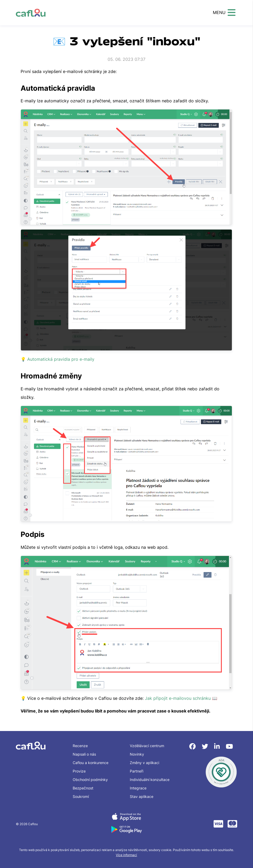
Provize (79, 771)
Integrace (138, 788)
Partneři (137, 771)
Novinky (137, 754)
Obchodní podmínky (90, 780)
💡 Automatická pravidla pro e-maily (57, 359)
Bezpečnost (83, 788)
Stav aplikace (142, 796)
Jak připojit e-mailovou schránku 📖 (181, 698)
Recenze (80, 746)
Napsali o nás (84, 754)
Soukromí (81, 796)
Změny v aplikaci (144, 763)
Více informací (126, 855)
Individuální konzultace (150, 780)
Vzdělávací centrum (147, 746)
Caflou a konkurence (91, 763)
